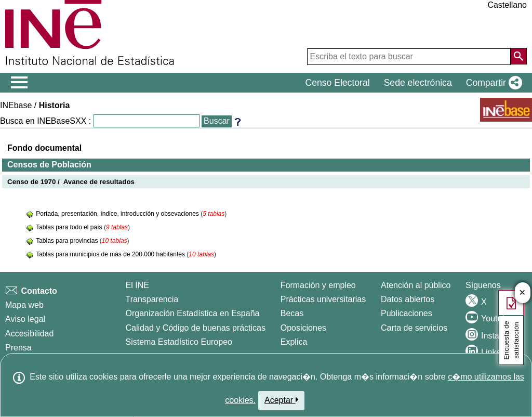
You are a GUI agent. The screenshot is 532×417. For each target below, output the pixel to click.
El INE (137, 285)
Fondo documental (44, 148)
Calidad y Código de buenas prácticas (196, 328)
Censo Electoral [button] (337, 83)
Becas (292, 313)
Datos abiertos (408, 299)
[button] (492, 83)
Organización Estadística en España (193, 313)
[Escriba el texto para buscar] (409, 57)
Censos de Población (49, 165)
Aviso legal (25, 319)
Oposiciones (303, 328)
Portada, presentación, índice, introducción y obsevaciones (118, 214)
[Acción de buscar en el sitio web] (518, 56)
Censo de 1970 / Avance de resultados (71, 182)
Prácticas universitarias (323, 299)
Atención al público (416, 285)
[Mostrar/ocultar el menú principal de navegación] (19, 83)
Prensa (18, 348)
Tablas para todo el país (70, 227)
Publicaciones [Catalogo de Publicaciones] (407, 313)
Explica (294, 342)
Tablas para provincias (68, 241)
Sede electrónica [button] (418, 83)
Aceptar (281, 400)
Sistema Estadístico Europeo (179, 342)
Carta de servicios (414, 328)
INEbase (16, 105)
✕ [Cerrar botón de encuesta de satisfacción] (522, 293)
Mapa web (24, 305)
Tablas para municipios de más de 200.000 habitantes (111, 254)
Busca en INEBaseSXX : (45, 121)
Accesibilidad (29, 334)
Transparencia (152, 299)
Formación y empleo (318, 285)
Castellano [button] (507, 5)
